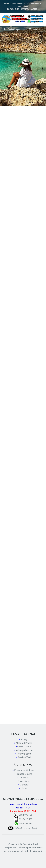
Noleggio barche (24, 750)
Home (24, 788)
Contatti (24, 785)
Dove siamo (24, 781)
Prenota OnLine (24, 774)
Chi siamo (24, 777)
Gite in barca (24, 747)
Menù (35, 29)
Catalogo (12, 29)
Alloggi (24, 739)
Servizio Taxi (24, 757)
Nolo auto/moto (24, 743)
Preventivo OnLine (24, 770)
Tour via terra (24, 754)
